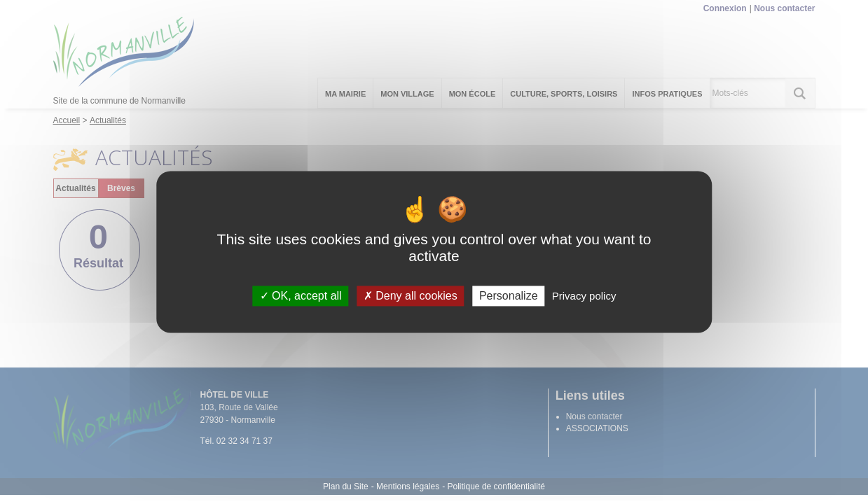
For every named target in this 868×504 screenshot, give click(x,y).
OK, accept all (301, 296)
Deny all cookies (411, 296)
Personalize (509, 296)
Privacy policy (584, 296)
